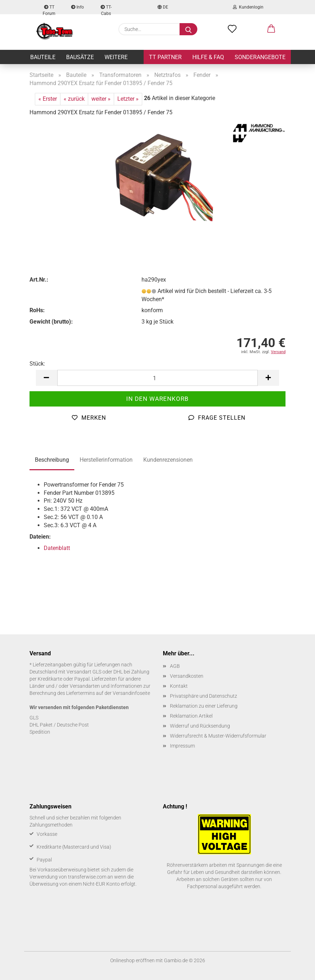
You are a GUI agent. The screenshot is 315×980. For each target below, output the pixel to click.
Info (78, 7)
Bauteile (43, 57)
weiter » (101, 99)
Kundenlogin (248, 7)
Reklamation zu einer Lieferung (204, 706)
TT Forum (49, 9)
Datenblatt (57, 548)
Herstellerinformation (106, 460)
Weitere (116, 57)
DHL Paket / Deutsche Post (59, 725)
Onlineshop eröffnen (132, 960)
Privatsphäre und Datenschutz (204, 696)
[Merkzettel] (232, 29)
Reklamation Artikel (191, 716)
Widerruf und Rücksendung (200, 726)
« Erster (48, 99)
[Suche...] (188, 29)
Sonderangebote (260, 57)
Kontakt (179, 686)
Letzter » (128, 99)
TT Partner (165, 57)
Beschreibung (52, 460)
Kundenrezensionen (168, 460)
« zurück (74, 99)
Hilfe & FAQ (208, 57)
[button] (271, 29)
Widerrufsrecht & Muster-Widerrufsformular (218, 736)
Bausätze (80, 57)
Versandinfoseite (131, 693)
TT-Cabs (106, 9)
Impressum (182, 746)
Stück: (37, 364)
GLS (34, 718)
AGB (175, 666)
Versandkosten (187, 676)
